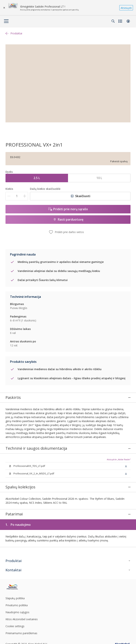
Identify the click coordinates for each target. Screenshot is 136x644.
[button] (128, 21)
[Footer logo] (26, 568)
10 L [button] (99, 178)
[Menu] (6, 21)
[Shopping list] (121, 21)
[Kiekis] (17, 196)
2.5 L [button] (37, 178)
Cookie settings (15, 607)
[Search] (113, 21)
